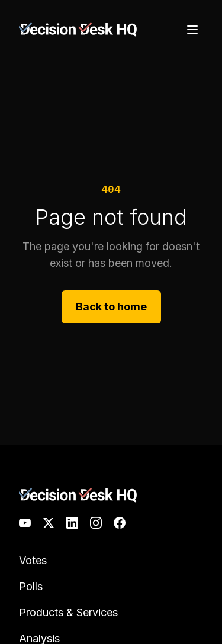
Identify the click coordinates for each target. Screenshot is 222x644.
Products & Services (68, 612)
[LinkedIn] (72, 523)
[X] (49, 523)
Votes (33, 560)
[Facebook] (120, 523)
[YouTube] (25, 523)
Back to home (111, 307)
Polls (31, 586)
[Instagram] (96, 523)
